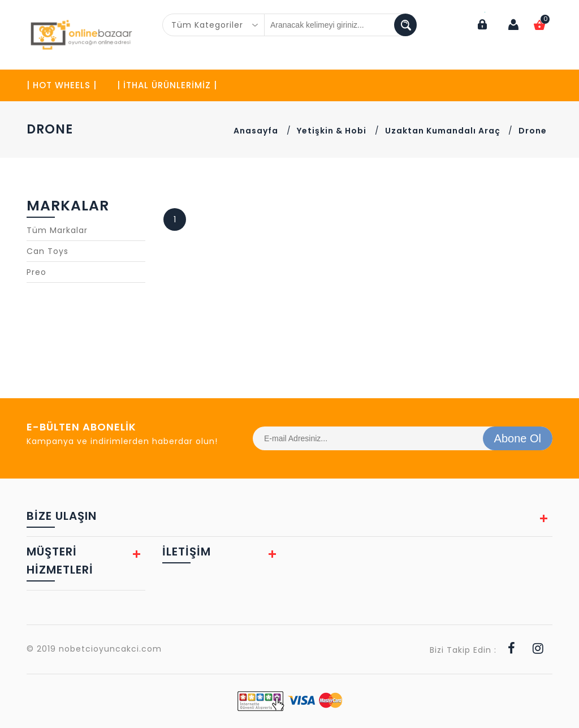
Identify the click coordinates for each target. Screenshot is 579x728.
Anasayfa (256, 131)
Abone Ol (518, 438)
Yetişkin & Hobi (332, 131)
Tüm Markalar (57, 230)
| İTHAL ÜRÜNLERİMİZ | (167, 85)
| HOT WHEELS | (62, 85)
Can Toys (47, 251)
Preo (36, 272)
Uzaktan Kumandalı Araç (444, 131)
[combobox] (214, 25)
